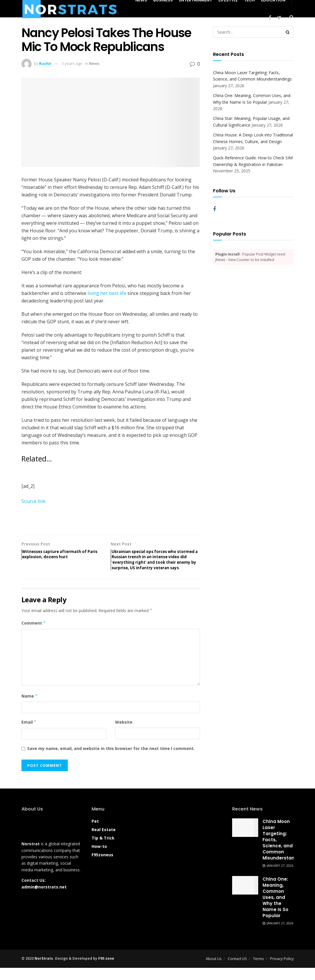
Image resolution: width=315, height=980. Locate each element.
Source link (33, 501)
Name (30, 708)
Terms (258, 971)
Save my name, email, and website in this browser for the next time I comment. (111, 761)
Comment (34, 635)
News (94, 63)
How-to (99, 858)
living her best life (107, 293)
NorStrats (44, 971)
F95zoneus (102, 867)
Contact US (237, 971)
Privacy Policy (282, 971)
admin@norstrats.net (44, 899)
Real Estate (104, 841)
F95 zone (106, 971)
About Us (214, 971)
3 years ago (72, 63)
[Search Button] (288, 32)
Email (29, 734)
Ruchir (45, 63)
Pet (95, 833)
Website (124, 734)
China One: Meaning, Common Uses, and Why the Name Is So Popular (275, 909)
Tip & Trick (103, 850)
